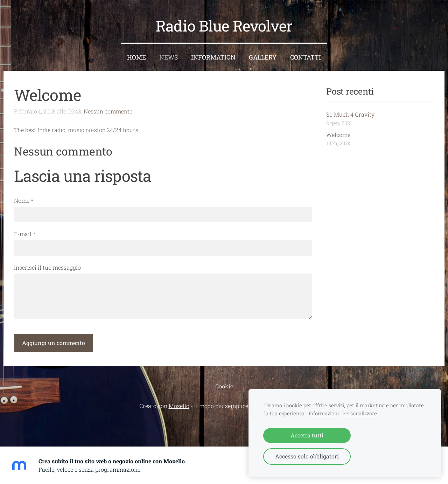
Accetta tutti (307, 435)
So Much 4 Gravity (350, 114)
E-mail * (25, 234)
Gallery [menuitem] (263, 57)
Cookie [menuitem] (224, 386)
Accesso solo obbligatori (307, 456)
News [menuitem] (169, 57)
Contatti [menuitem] (306, 57)
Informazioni (324, 413)
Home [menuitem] (136, 57)
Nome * (24, 200)
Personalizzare (360, 413)
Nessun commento (108, 111)
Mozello (179, 406)
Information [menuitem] (213, 57)
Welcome (338, 135)
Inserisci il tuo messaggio (47, 267)
